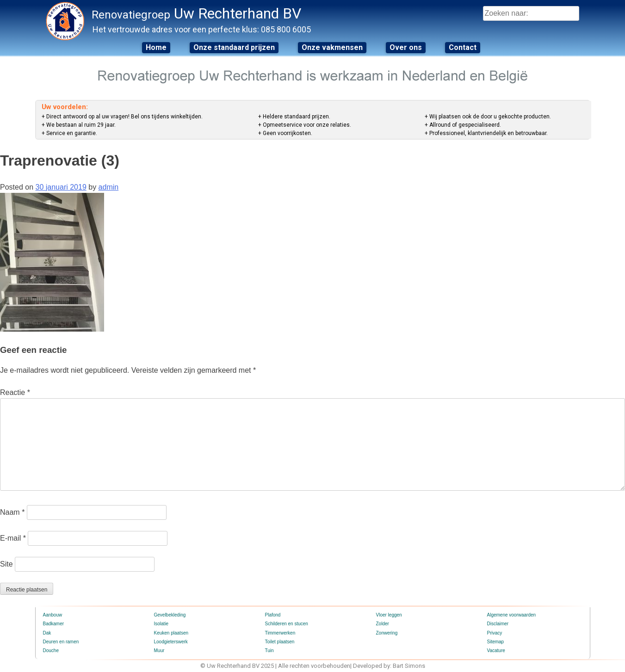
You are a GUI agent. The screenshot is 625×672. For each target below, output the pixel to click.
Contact (463, 47)
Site (6, 564)
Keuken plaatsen (171, 633)
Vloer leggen (389, 615)
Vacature (496, 650)
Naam (12, 512)
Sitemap (496, 642)
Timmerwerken (280, 633)
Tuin (269, 650)
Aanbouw (53, 615)
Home (156, 47)
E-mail (13, 538)
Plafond (273, 615)
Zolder (383, 624)
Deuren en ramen (61, 642)
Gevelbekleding (170, 615)
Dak (47, 633)
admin (109, 187)
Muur (159, 650)
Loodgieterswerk (171, 642)
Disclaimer (498, 624)
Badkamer (54, 624)
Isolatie (161, 624)
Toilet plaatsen (280, 642)
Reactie (15, 392)
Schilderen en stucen (287, 624)
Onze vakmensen (332, 47)
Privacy (495, 633)
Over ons (406, 47)
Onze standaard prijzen (234, 47)
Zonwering (387, 633)
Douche (51, 650)
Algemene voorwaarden (512, 615)
